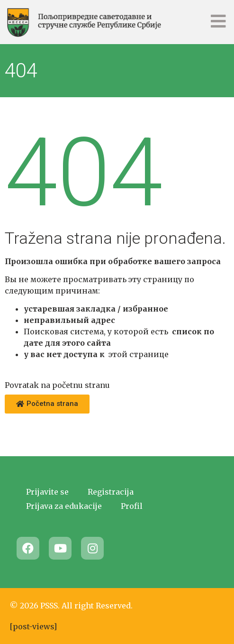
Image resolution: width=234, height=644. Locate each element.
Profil (132, 506)
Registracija (111, 492)
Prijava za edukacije (64, 506)
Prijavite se (47, 492)
